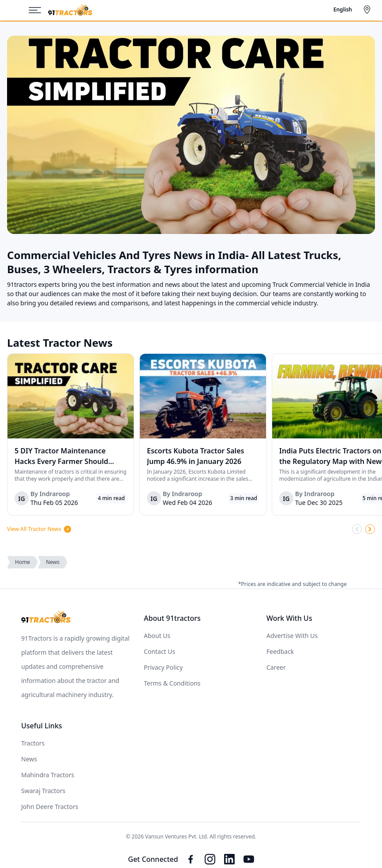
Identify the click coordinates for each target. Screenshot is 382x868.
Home (22, 562)
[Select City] (369, 10)
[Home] (70, 10)
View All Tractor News (39, 529)
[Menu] (38, 10)
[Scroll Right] (370, 529)
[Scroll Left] (357, 529)
